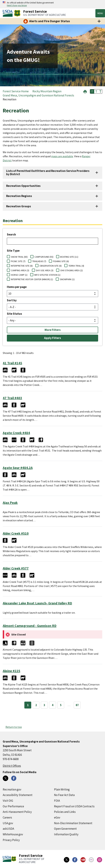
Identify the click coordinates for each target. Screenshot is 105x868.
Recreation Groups (19, 206)
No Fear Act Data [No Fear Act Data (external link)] (64, 795)
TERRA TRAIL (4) (76, 266)
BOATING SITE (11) (69, 257)
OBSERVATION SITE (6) (51, 266)
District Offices (12, 766)
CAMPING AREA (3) (20, 270)
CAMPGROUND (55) (44, 257)
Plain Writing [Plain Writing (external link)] (62, 789)
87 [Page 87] (77, 705)
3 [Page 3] (44, 705)
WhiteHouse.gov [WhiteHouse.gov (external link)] (13, 834)
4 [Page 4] (53, 705)
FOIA (57, 801)
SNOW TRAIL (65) (19, 257)
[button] (85, 91)
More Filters (53, 330)
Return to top (14, 727)
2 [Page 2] (36, 705)
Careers (7, 817)
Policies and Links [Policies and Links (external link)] (65, 812)
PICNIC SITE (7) (18, 261)
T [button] (92, 91)
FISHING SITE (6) (61, 261)
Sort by (12, 300)
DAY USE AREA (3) (45, 270)
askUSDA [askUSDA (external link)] (8, 829)
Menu (100, 13)
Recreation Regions (19, 196)
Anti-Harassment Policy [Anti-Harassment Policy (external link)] (17, 812)
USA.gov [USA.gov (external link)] (8, 823)
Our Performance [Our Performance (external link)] (13, 806)
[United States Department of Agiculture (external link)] (8, 13)
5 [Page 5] (61, 705)
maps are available (62, 156)
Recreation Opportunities (23, 186)
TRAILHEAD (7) (39, 261)
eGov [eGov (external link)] (57, 817)
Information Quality (66, 834)
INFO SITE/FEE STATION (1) (47, 275)
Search (11, 234)
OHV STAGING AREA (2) (71, 270)
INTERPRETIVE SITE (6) (22, 266)
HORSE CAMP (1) (19, 275)
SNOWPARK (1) (67, 279)
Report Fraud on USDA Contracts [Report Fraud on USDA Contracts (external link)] (74, 806)
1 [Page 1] (28, 705)
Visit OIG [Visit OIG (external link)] (8, 801)
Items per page (17, 287)
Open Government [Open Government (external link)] (65, 829)
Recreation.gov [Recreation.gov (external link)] (12, 789)
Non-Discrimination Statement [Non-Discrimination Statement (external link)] (73, 823)
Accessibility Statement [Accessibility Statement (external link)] (18, 795)
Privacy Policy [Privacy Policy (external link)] (11, 840)
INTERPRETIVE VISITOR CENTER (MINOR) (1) (32, 279)
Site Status (14, 314)
